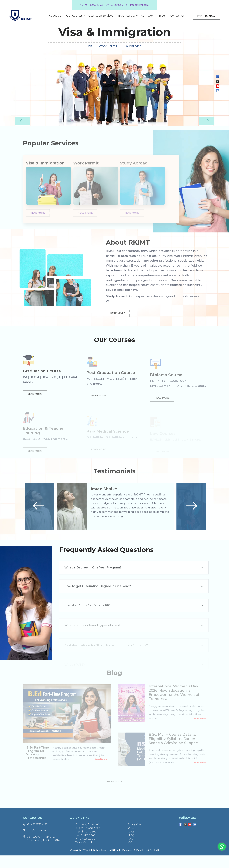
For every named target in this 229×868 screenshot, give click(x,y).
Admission (147, 16)
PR (90, 44)
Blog (162, 16)
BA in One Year (85, 847)
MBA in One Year (86, 844)
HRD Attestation (86, 851)
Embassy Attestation (89, 837)
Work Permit (108, 44)
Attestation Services (100, 16)
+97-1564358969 (114, 5)
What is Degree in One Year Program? (93, 580)
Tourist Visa (133, 44)
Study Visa (135, 837)
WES (131, 840)
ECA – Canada (127, 16)
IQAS (131, 844)
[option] (114, 75)
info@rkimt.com (137, 5)
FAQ (131, 851)
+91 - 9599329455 (35, 837)
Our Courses (74, 16)
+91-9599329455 (92, 5)
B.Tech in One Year (88, 840)
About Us (55, 16)
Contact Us (177, 16)
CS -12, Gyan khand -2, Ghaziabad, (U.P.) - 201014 (41, 851)
